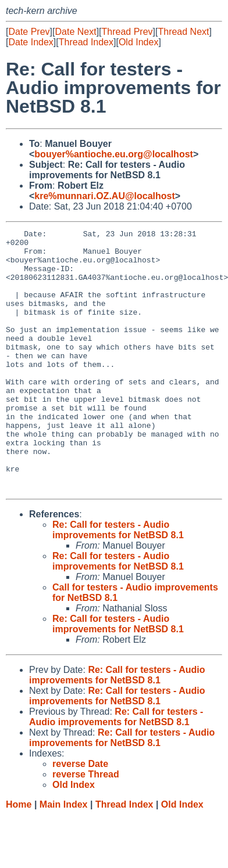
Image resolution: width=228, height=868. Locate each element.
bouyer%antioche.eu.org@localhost (114, 154)
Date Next (75, 32)
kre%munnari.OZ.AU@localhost (104, 196)
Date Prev (29, 32)
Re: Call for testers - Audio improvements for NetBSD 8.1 (118, 582)
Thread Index (86, 42)
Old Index (138, 42)
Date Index (31, 42)
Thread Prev (127, 32)
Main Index (64, 857)
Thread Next (183, 32)
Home (19, 857)
